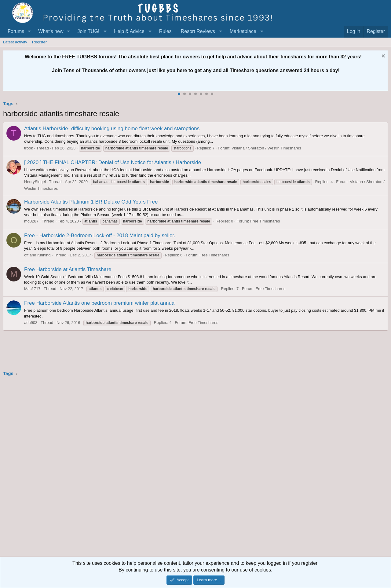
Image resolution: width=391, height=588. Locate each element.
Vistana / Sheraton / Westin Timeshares (266, 148)
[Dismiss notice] (383, 57)
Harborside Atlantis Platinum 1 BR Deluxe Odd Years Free (91, 202)
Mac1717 (32, 289)
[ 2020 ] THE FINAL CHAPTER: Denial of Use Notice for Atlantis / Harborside (113, 162)
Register (39, 42)
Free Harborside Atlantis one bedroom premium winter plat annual (100, 303)
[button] (29, 31)
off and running (37, 255)
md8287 (31, 221)
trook (29, 148)
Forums (16, 31)
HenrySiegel (35, 182)
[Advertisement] (186, 469)
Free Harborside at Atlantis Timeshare (68, 269)
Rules (165, 31)
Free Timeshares (265, 221)
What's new (51, 31)
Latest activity (15, 42)
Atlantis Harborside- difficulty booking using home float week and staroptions (112, 129)
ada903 (31, 323)
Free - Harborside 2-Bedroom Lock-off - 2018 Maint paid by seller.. (100, 235)
